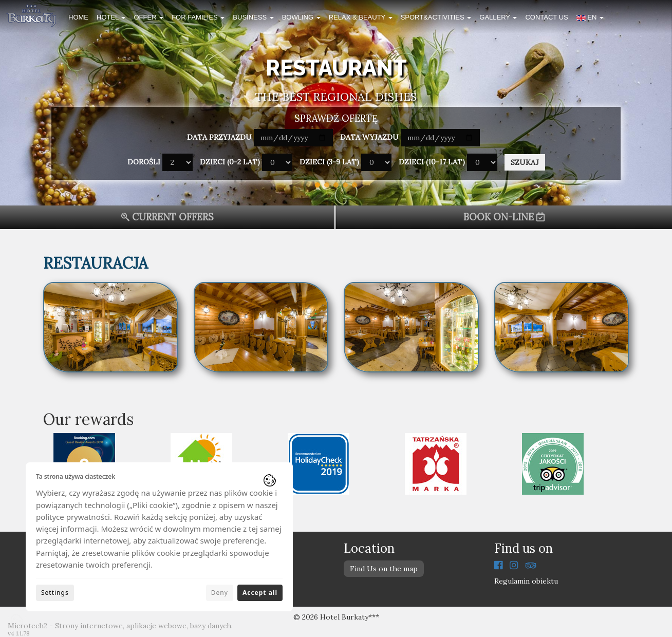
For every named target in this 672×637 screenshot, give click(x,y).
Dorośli (144, 162)
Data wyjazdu (369, 137)
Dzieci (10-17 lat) (432, 162)
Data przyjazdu (219, 137)
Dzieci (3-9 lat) (329, 162)
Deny (220, 593)
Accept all (260, 593)
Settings (55, 593)
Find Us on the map (384, 569)
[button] (590, 19)
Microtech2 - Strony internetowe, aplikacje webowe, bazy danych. (120, 626)
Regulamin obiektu (526, 581)
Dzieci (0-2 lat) (230, 162)
